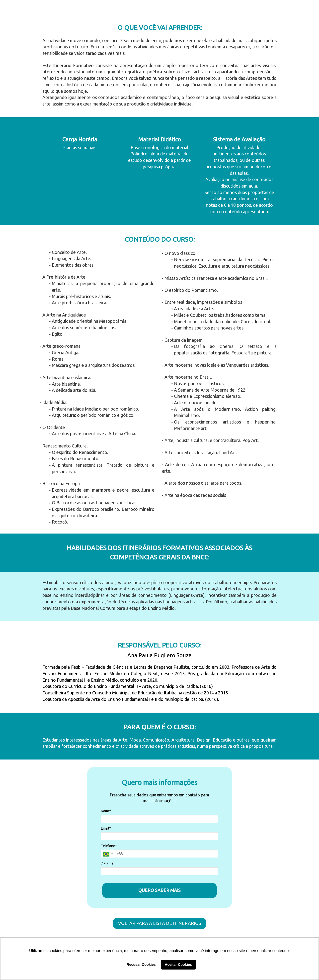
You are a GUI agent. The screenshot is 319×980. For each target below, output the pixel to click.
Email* (106, 828)
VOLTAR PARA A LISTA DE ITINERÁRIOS (160, 923)
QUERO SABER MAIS (159, 890)
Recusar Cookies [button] (141, 965)
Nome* (106, 811)
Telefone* (109, 846)
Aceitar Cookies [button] (178, 965)
